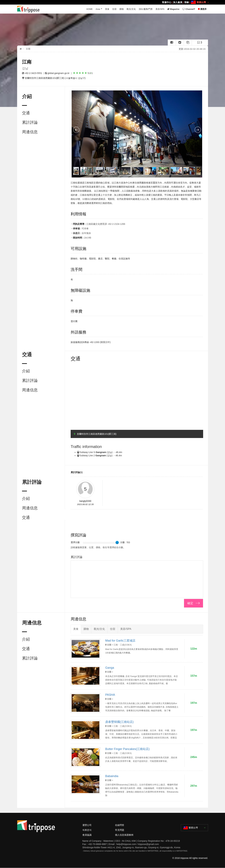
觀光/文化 (131, 9)
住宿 (114, 9)
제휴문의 (87, 830)
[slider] (117, 542)
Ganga (110, 668)
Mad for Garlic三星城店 (120, 641)
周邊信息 (30, 132)
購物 (122, 9)
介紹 (26, 371)
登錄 (186, 2)
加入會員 (178, 2)
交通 (26, 113)
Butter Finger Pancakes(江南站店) (127, 749)
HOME (89, 9)
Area (98, 9)
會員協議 (87, 835)
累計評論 (30, 122)
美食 (107, 9)
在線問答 (120, 825)
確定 (190, 603)
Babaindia (112, 776)
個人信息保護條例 (124, 835)
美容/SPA (160, 9)
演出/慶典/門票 (146, 9)
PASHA (110, 695)
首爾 (28, 49)
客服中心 (167, 2)
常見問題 (120, 830)
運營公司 (87, 825)
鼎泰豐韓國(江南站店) (119, 722)
